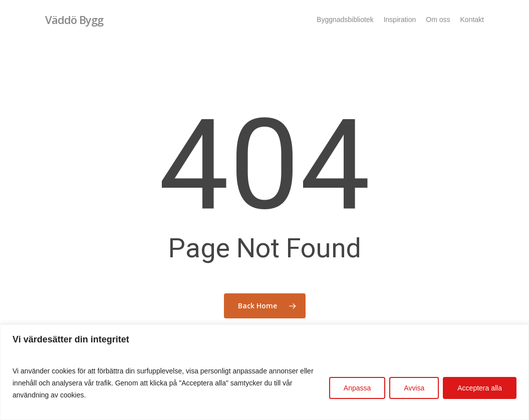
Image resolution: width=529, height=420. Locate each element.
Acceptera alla (480, 388)
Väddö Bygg (74, 20)
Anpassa (357, 388)
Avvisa (414, 388)
